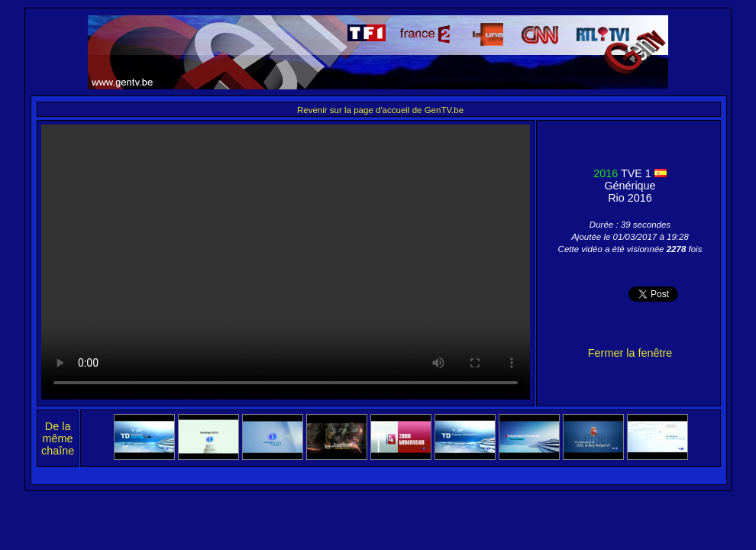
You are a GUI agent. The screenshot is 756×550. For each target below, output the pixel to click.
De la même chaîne (58, 438)
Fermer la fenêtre (630, 353)
